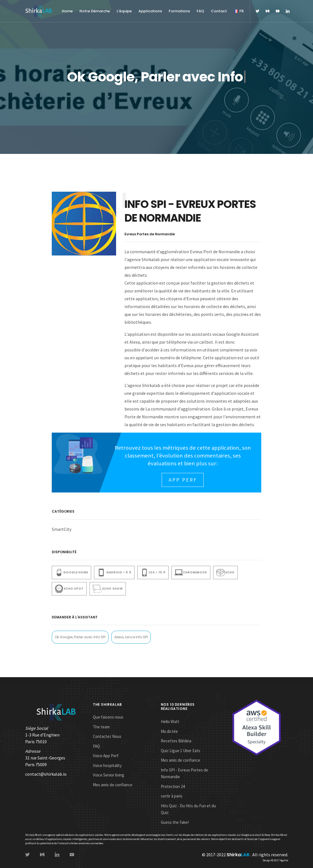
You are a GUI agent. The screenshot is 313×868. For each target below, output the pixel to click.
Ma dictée (169, 731)
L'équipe (124, 11)
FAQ (200, 11)
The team (101, 727)
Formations (179, 11)
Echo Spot (69, 589)
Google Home (71, 573)
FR (239, 11)
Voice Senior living (109, 775)
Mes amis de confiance (113, 785)
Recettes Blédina (176, 741)
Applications (150, 11)
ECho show (108, 589)
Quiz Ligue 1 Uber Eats (181, 751)
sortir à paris (172, 796)
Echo (225, 573)
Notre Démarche (95, 11)
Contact (219, 11)
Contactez (107, 736)
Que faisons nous (108, 717)
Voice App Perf (106, 756)
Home (67, 11)
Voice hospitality (107, 765)
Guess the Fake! (175, 822)
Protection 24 (173, 786)
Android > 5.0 (114, 573)
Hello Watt (170, 722)
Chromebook (191, 573)
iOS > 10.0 (153, 573)
